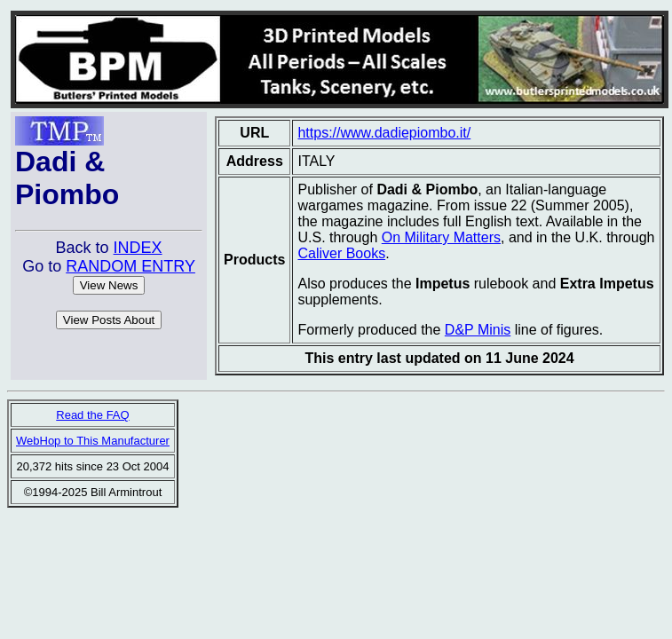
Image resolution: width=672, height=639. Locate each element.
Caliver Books (341, 253)
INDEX (138, 248)
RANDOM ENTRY (130, 266)
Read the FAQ (92, 415)
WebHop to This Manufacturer (93, 441)
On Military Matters (441, 237)
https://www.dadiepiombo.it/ (384, 133)
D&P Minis (478, 330)
